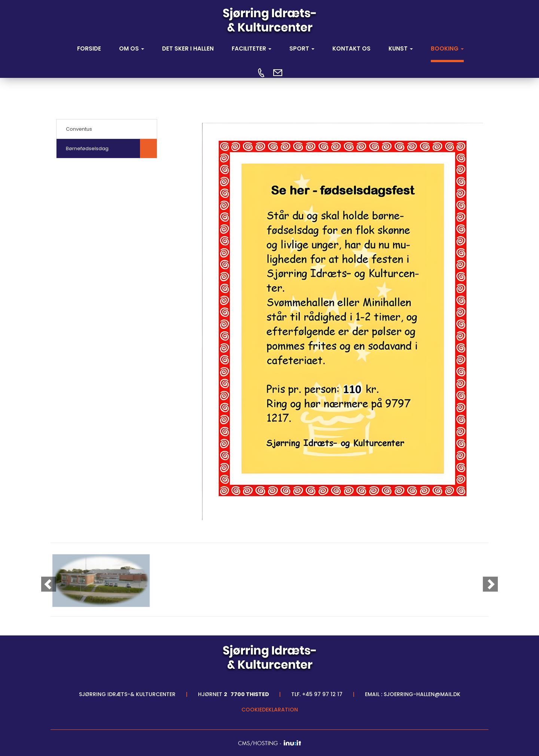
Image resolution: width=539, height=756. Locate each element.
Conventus (79, 129)
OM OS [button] (132, 48)
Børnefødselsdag (87, 148)
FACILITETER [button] (252, 48)
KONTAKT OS (351, 48)
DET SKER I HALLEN (188, 48)
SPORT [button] (302, 48)
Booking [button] (447, 48)
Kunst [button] (401, 48)
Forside (89, 48)
